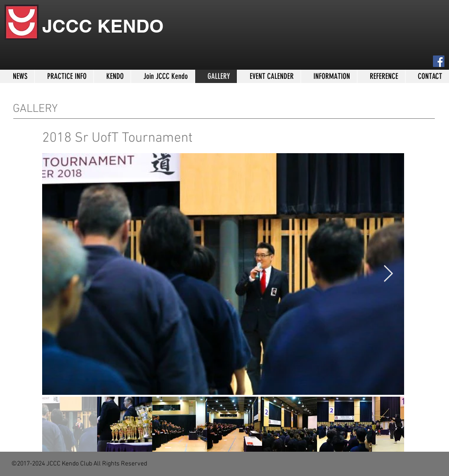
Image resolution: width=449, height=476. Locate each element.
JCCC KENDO (103, 26)
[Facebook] (439, 61)
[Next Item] (388, 274)
